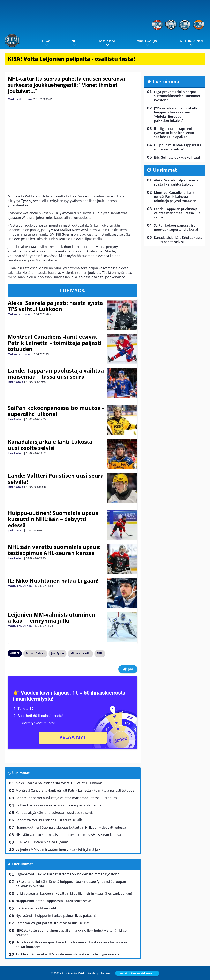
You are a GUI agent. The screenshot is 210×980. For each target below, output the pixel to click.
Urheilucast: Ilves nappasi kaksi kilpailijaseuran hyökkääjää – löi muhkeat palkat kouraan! (72, 944)
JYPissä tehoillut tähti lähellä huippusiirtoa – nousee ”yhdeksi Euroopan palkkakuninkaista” (71, 884)
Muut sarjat (148, 41)
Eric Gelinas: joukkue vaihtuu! (38, 908)
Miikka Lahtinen (19, 314)
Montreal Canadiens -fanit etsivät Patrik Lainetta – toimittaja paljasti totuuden (55, 343)
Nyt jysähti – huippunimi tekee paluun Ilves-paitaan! (56, 916)
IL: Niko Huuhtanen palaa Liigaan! (53, 581)
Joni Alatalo (16, 382)
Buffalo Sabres (35, 653)
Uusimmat (21, 773)
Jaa (128, 669)
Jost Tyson (58, 653)
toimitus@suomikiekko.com (137, 973)
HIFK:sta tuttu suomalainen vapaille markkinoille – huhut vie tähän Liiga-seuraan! (72, 933)
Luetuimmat (22, 864)
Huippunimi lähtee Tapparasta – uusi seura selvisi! (54, 901)
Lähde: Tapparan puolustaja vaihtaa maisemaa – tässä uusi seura (56, 374)
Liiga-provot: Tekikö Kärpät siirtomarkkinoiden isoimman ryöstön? (67, 874)
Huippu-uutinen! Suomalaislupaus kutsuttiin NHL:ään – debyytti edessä (53, 519)
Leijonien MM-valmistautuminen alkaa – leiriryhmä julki (51, 618)
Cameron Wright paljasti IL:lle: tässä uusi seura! (52, 923)
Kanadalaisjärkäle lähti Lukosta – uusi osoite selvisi (52, 445)
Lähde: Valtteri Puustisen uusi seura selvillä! (56, 479)
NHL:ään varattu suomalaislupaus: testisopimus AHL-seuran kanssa (54, 550)
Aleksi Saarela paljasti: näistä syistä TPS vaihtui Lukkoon (55, 306)
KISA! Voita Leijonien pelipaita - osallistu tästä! (71, 59)
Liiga (46, 41)
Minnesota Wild (80, 653)
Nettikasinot (192, 41)
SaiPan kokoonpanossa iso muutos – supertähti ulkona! (56, 411)
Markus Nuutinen (20, 99)
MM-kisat (107, 41)
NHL (75, 41)
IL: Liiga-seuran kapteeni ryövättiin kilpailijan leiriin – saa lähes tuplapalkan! (74, 893)
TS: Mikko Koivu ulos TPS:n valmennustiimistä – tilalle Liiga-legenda (67, 954)
